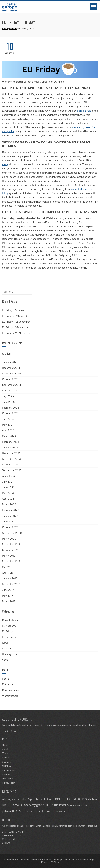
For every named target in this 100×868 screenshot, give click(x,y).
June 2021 (8, 521)
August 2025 (10, 390)
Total (41, 859)
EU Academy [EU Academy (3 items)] (28, 805)
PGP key (55, 862)
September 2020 (12, 533)
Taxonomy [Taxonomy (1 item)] (59, 812)
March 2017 (9, 601)
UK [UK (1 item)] (64, 812)
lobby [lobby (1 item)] (91, 805)
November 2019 (11, 544)
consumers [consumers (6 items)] (65, 799)
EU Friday (14, 29)
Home (5, 29)
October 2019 (10, 550)
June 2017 (8, 590)
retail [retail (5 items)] (25, 811)
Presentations (9, 770)
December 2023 (11, 453)
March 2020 (9, 539)
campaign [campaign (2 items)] (22, 799)
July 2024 (8, 419)
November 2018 (11, 561)
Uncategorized (10, 654)
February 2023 (11, 510)
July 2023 (8, 482)
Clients (6, 757)
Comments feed (11, 690)
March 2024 (9, 436)
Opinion (7, 649)
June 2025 (8, 402)
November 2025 (11, 373)
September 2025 (12, 385)
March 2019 (9, 556)
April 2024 (8, 430)
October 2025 (10, 379)
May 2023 (8, 493)
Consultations (10, 620)
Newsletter (8, 778)
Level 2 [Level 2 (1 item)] (86, 805)
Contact (6, 775)
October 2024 (10, 413)
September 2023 (12, 470)
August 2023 (10, 476)
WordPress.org (10, 696)
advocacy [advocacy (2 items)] (7, 799)
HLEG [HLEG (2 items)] (47, 805)
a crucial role (84, 111)
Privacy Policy (9, 783)
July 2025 (8, 396)
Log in (6, 679)
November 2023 (11, 459)
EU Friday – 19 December (16, 316)
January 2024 (10, 447)
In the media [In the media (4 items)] (59, 805)
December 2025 (11, 368)
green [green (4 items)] (40, 805)
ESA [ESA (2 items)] (4, 805)
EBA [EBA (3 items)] (78, 799)
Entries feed (9, 684)
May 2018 (8, 567)
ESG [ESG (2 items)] (9, 805)
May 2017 (8, 596)
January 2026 (10, 362)
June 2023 (8, 487)
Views (5, 660)
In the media (9, 637)
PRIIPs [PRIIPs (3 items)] (17, 811)
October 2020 (10, 527)
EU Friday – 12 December (16, 322)
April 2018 (8, 573)
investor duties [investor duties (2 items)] (76, 805)
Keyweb (45, 862)
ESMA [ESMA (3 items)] (15, 805)
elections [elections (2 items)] (92, 799)
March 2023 (9, 504)
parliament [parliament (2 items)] (8, 811)
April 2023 (8, 499)
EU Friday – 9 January (14, 310)
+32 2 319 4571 (10, 731)
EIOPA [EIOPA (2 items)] (84, 799)
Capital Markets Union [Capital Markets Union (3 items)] (41, 799)
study (5, 164)
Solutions (7, 762)
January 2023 (10, 516)
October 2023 (10, 464)
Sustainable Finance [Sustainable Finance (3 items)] (42, 811)
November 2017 (11, 584)
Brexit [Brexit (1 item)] (14, 800)
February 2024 (11, 442)
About (5, 749)
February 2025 (11, 408)
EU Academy (9, 626)
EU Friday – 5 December (15, 327)
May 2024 (8, 425)
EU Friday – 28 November (16, 333)
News (5, 643)
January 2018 (10, 578)
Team (5, 753)
